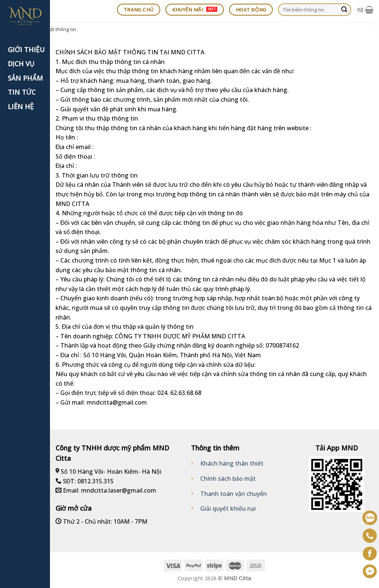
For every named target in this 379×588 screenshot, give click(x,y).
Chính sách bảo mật (228, 479)
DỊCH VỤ (21, 64)
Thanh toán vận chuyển (234, 494)
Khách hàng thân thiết (232, 463)
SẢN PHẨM (25, 78)
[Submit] (344, 10)
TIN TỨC (22, 92)
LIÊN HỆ (21, 107)
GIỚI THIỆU (26, 50)
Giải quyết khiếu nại (228, 508)
